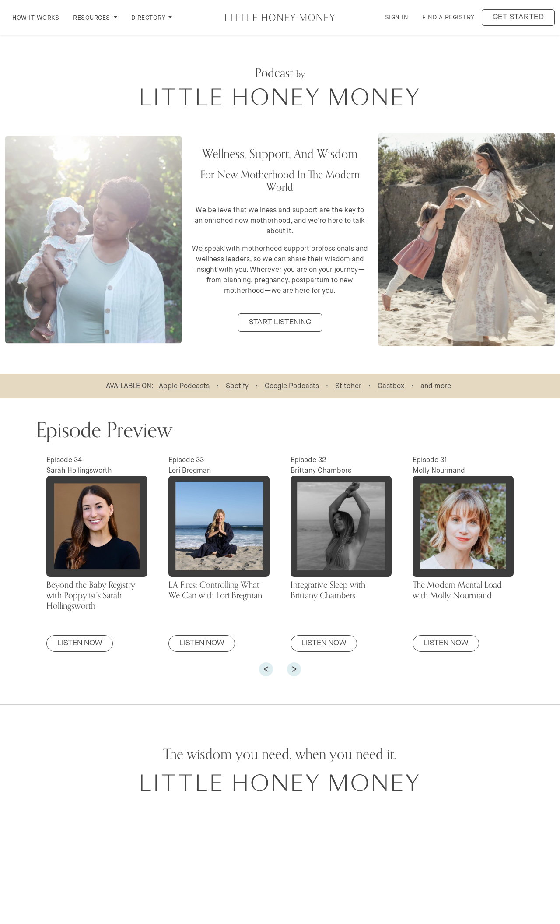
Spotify (237, 386)
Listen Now (80, 643)
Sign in (397, 17)
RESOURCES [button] (93, 18)
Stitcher (348, 386)
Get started (518, 17)
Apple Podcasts (184, 386)
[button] (266, 669)
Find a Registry (448, 17)
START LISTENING (280, 322)
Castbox (391, 386)
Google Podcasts (292, 386)
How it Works (36, 18)
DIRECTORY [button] (149, 18)
